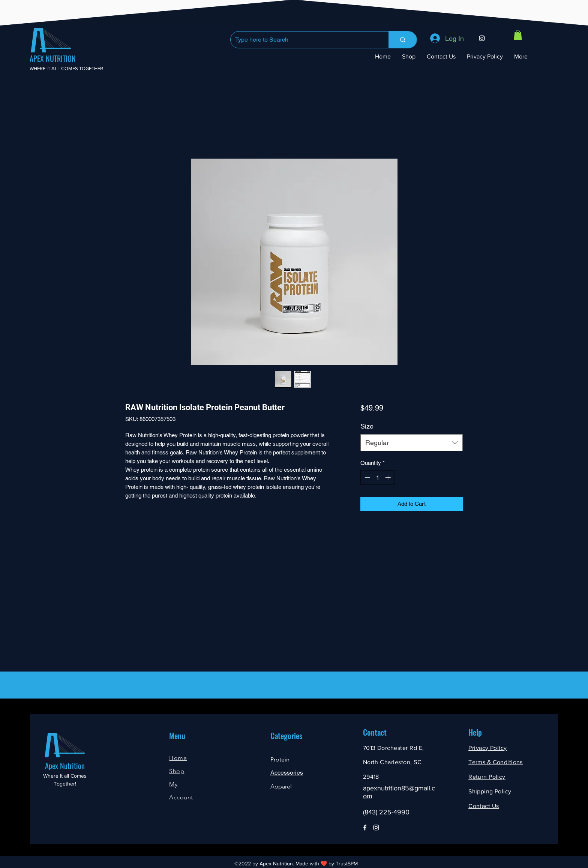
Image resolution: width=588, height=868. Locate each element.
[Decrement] (367, 477)
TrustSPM (347, 864)
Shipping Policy (490, 791)
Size (367, 426)
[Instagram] (482, 38)
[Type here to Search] (304, 40)
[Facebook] (365, 828)
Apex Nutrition (65, 766)
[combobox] (412, 443)
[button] (518, 35)
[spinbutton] (377, 477)
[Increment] (389, 477)
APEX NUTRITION (53, 58)
